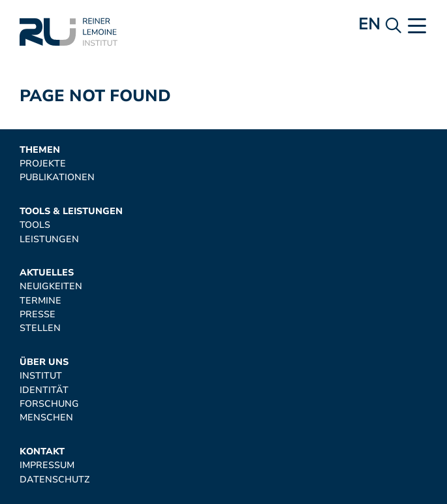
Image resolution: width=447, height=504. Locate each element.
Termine (40, 301)
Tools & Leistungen (71, 211)
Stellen (40, 328)
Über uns (44, 362)
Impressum (47, 465)
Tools (35, 225)
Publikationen (57, 177)
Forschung (49, 404)
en (369, 24)
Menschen (46, 417)
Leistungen (49, 239)
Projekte (43, 164)
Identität (44, 390)
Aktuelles (47, 273)
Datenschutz (54, 480)
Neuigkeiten (51, 286)
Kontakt (42, 451)
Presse (38, 314)
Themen (40, 150)
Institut (41, 376)
